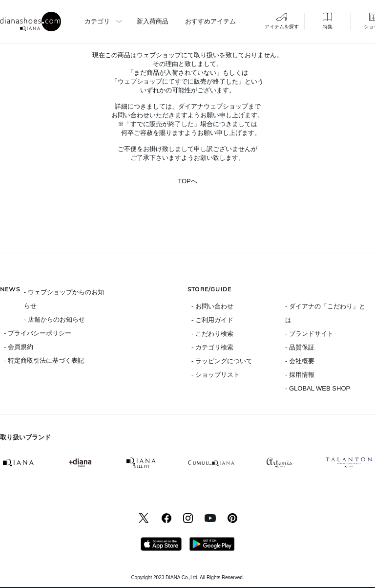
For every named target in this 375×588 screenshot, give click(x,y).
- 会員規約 (19, 347)
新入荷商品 (153, 21)
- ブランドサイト (309, 334)
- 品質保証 (300, 347)
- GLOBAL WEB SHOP (318, 388)
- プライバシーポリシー (38, 333)
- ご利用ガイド (212, 320)
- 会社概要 (300, 361)
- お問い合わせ (212, 306)
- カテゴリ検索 (212, 347)
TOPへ (187, 181)
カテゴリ (97, 21)
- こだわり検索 (212, 334)
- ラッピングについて (222, 361)
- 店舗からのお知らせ (54, 319)
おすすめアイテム (210, 21)
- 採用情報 (300, 375)
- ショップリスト (216, 375)
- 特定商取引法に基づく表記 (44, 360)
